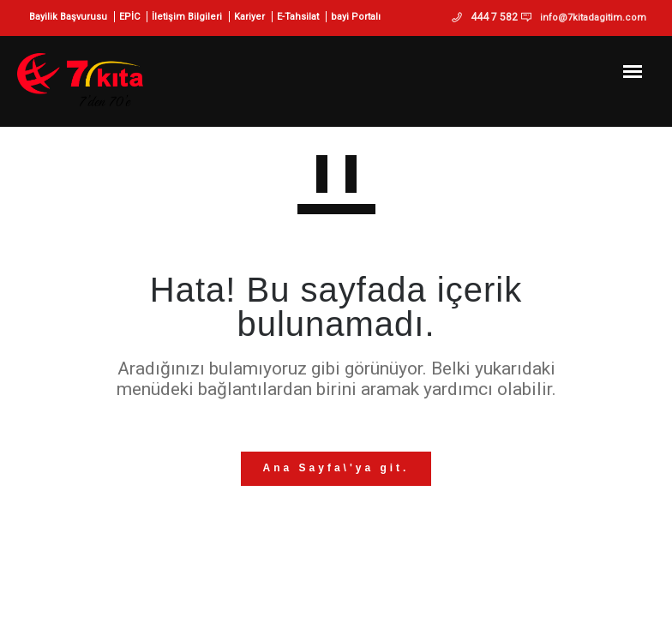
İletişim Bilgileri (187, 17)
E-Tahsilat (298, 17)
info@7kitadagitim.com (593, 18)
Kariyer (249, 17)
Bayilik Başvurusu (68, 17)
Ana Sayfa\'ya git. (336, 468)
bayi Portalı (356, 17)
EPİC (129, 17)
